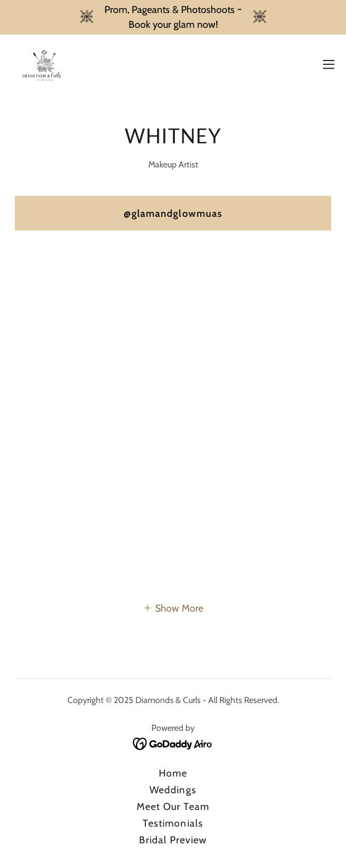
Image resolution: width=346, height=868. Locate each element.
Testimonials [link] (173, 823)
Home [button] (173, 773)
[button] (329, 64)
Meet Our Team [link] (173, 807)
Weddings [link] (173, 790)
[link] (43, 64)
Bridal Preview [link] (173, 840)
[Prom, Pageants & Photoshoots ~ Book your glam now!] (173, 17)
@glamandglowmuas (173, 213)
